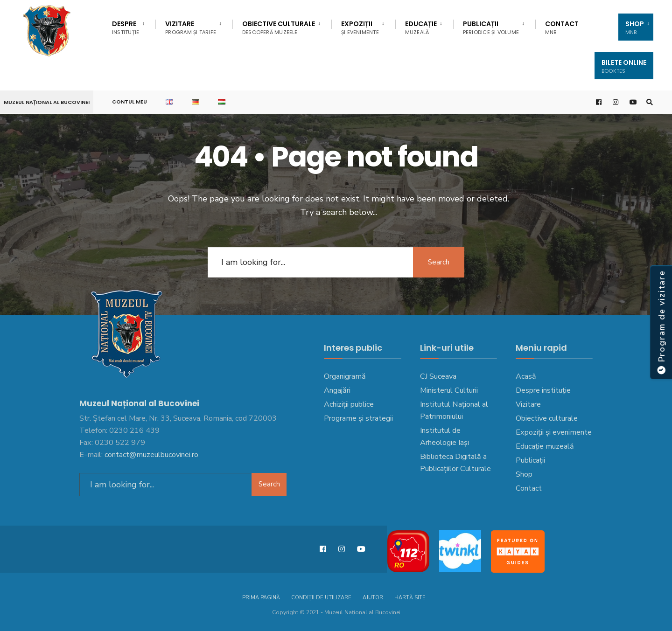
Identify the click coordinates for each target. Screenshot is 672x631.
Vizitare (191, 28)
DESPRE (126, 28)
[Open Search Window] (650, 102)
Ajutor (373, 598)
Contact (562, 28)
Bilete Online (624, 66)
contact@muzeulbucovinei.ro (151, 455)
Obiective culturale (279, 28)
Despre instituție (543, 390)
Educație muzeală (545, 446)
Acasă (526, 376)
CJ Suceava (438, 376)
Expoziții (360, 28)
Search (439, 262)
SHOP (635, 28)
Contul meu (129, 102)
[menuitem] (134, 26)
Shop (524, 474)
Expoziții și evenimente (554, 432)
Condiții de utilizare (321, 598)
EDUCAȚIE (421, 28)
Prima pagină (261, 598)
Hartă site (410, 598)
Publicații (491, 28)
